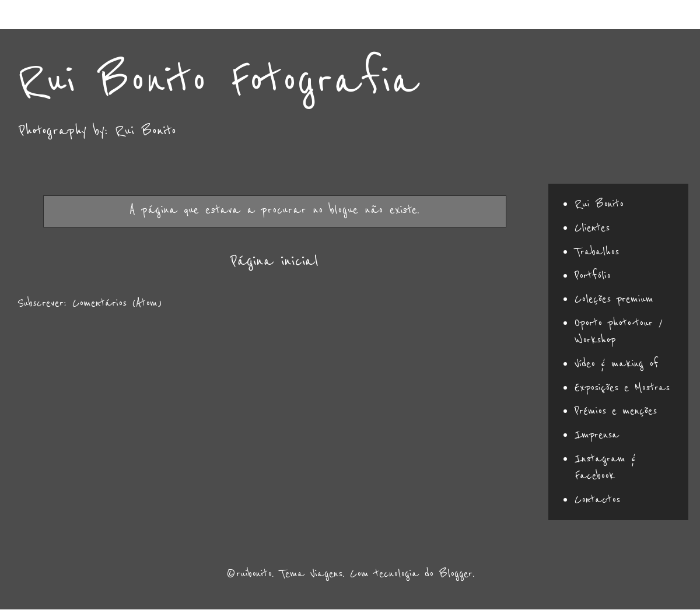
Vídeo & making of (617, 364)
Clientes (592, 228)
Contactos (597, 500)
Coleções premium (614, 299)
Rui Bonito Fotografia (218, 81)
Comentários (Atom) (117, 303)
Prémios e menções (616, 411)
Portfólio (593, 276)
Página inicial (274, 261)
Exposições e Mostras (622, 388)
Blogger (456, 574)
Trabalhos (597, 252)
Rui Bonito (599, 204)
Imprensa (597, 435)
